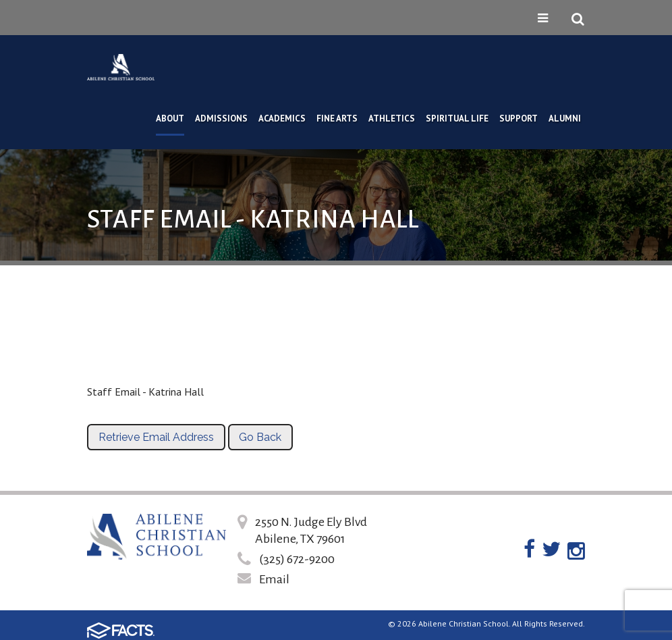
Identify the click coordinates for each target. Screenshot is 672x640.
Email (274, 579)
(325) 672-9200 (297, 559)
